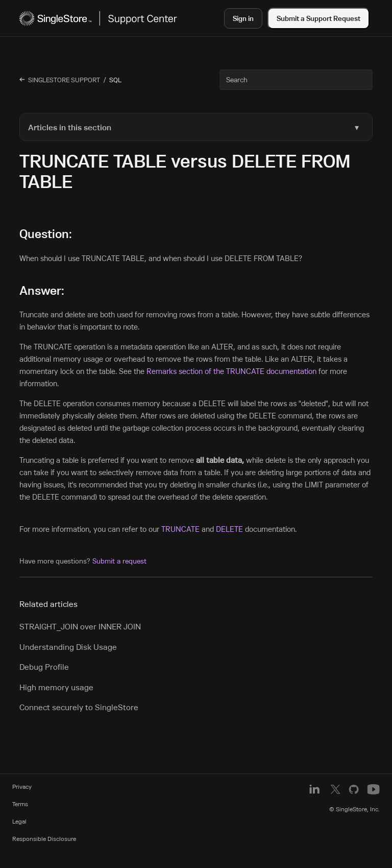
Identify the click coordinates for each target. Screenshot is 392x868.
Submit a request (119, 561)
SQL (115, 80)
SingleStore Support (64, 80)
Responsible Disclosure (44, 839)
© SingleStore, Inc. (354, 809)
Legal (19, 821)
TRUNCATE (180, 529)
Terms (20, 804)
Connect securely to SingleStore (79, 707)
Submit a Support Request (318, 18)
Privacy (22, 787)
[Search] (296, 80)
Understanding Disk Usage (68, 647)
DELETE (229, 529)
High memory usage (56, 687)
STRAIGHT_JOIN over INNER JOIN (80, 626)
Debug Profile (44, 667)
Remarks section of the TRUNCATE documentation (231, 371)
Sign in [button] (243, 18)
